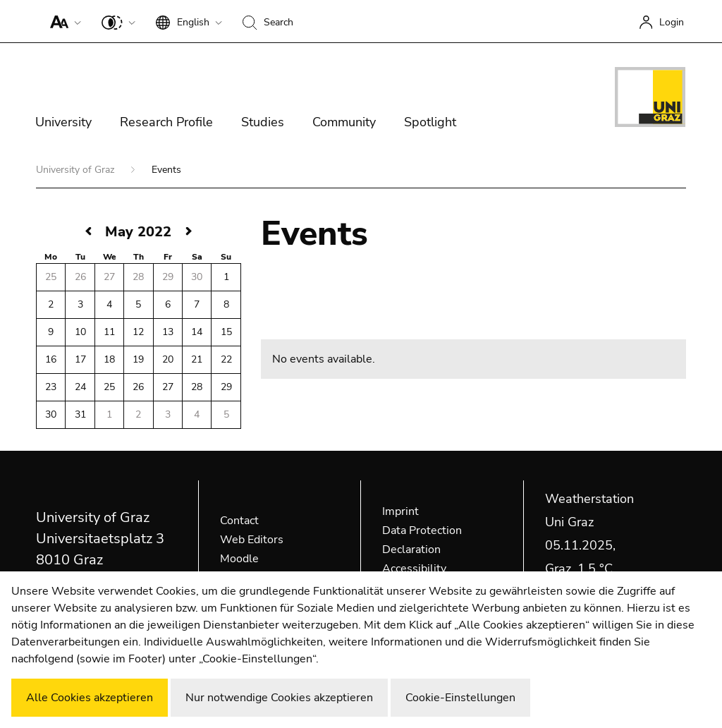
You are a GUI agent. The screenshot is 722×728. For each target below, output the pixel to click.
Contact (239, 521)
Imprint (400, 511)
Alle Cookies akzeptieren (90, 698)
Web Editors (252, 540)
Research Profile (166, 122)
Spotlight (430, 122)
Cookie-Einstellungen (460, 698)
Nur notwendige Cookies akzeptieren (279, 698)
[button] (62, 21)
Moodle (239, 559)
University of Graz (77, 170)
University (63, 122)
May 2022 (138, 232)
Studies (263, 122)
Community (344, 122)
